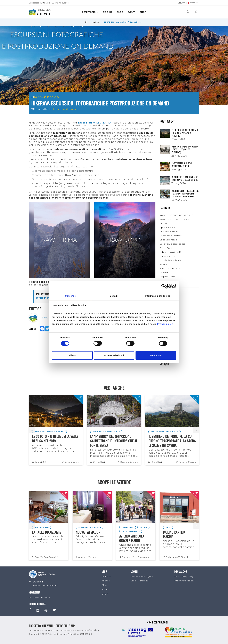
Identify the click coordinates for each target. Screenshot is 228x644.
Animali (164, 223)
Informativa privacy (184, 576)
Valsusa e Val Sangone (142, 576)
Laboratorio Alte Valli (63, 109)
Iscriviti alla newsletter (40, 597)
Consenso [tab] (70, 296)
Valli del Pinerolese (140, 581)
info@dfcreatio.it (47, 298)
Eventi (131, 12)
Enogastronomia (168, 240)
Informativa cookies (184, 581)
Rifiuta (72, 355)
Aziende (108, 12)
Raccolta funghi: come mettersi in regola (182, 165)
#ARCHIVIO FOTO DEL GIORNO (177, 215)
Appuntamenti (167, 228)
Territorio (90, 12)
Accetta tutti (156, 355)
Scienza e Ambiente (170, 268)
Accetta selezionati (114, 355)
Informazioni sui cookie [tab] (158, 296)
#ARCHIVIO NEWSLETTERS (174, 219)
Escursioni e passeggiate (172, 244)
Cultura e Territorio (169, 232)
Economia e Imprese (171, 236)
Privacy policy (165, 324)
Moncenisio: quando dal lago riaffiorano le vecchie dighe (185, 178)
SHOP (143, 12)
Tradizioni (164, 273)
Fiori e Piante (166, 248)
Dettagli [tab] (114, 296)
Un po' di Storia (168, 277)
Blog (120, 12)
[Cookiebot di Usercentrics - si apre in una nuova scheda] (164, 286)
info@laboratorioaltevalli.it (46, 585)
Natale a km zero (168, 256)
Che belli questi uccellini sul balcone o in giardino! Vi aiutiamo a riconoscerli (185, 194)
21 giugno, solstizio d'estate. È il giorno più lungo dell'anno (185, 133)
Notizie (96, 22)
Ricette (163, 264)
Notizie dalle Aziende (47, 97)
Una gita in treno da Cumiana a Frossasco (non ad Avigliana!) (185, 149)
